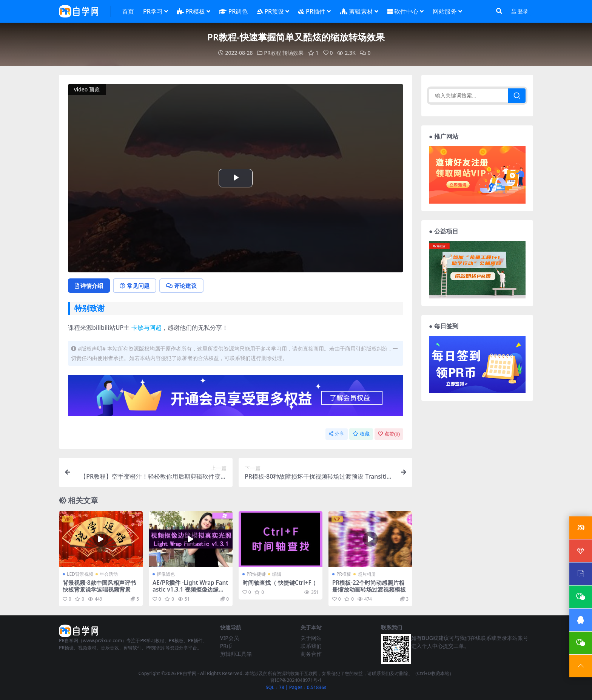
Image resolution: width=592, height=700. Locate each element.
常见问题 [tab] (135, 286)
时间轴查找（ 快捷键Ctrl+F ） (281, 583)
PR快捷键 (256, 574)
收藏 (361, 434)
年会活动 (109, 574)
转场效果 (293, 53)
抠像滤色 (166, 574)
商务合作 (311, 654)
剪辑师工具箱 (236, 654)
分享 (337, 434)
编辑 (277, 574)
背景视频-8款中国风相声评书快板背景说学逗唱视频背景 (99, 586)
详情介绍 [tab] (89, 286)
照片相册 (367, 574)
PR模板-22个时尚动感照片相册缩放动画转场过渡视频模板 (369, 586)
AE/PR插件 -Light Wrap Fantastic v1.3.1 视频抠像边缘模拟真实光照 (190, 589)
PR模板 (344, 574)
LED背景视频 (80, 574)
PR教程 (272, 53)
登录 (520, 12)
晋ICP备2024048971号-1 (296, 680)
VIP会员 (230, 638)
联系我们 (311, 646)
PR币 (226, 646)
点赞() (389, 434)
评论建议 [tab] (181, 286)
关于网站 (311, 638)
